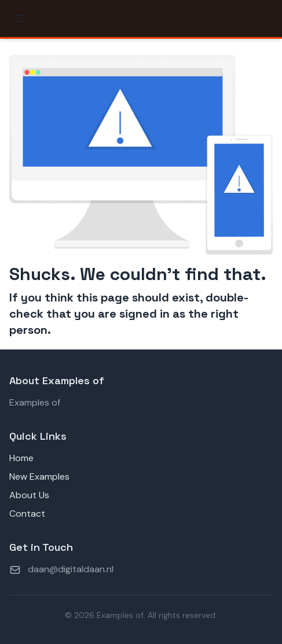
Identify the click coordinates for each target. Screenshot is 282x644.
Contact (27, 514)
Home (21, 458)
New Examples (39, 476)
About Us (29, 495)
